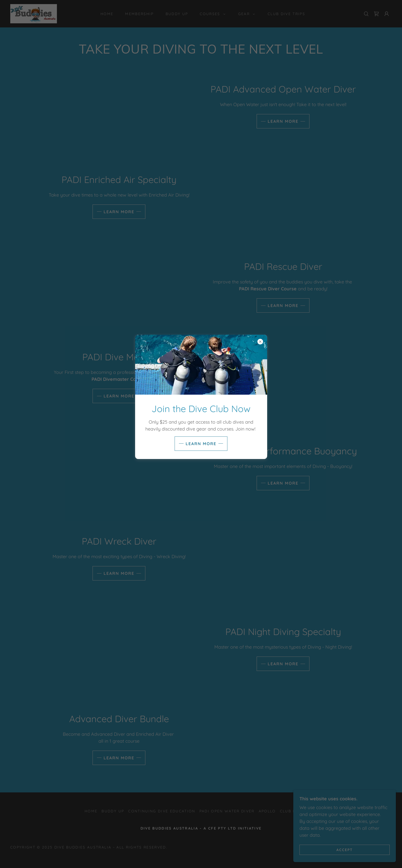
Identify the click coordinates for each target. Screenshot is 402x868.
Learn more (201, 444)
